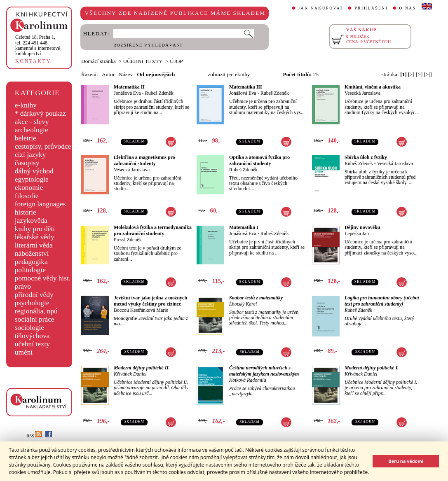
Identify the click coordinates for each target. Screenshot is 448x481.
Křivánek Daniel (130, 374)
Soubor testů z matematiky (256, 298)
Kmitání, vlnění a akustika (373, 87)
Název (126, 74)
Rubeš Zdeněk (159, 93)
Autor (108, 74)
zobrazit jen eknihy (229, 74)
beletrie (26, 138)
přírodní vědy (34, 295)
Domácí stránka (99, 61)
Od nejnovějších (156, 74)
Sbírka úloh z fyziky (366, 157)
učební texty (32, 344)
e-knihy (26, 105)
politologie (30, 270)
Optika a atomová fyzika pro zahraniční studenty (259, 160)
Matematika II (129, 87)
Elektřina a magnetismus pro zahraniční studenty (144, 160)
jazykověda (31, 221)
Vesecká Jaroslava (362, 93)
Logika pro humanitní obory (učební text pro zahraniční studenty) (382, 301)
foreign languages (40, 204)
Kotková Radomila (248, 380)
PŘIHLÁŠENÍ (371, 8)
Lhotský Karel (243, 304)
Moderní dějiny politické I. (372, 368)
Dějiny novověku (362, 227)
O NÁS (408, 8)
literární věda (34, 245)
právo (23, 286)
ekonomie (29, 188)
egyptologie (32, 179)
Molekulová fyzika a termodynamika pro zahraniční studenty (153, 230)
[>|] (428, 74)
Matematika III (246, 87)
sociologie (29, 328)
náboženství (32, 253)
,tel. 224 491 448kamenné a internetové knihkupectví (38, 45)
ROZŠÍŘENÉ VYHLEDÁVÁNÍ (148, 45)
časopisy (27, 163)
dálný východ (34, 171)
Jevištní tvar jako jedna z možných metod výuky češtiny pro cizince (150, 301)
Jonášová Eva (127, 93)
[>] (419, 74)
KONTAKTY (33, 61)
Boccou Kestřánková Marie (141, 310)
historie (26, 212)
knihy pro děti (35, 229)
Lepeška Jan (357, 233)
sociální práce (35, 319)
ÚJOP (176, 61)
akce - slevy (32, 122)
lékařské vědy (35, 237)
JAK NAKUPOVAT (321, 8)
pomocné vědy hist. (43, 278)
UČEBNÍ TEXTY (143, 61)
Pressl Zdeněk (128, 240)
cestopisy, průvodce (43, 146)
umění (24, 352)
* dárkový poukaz (40, 113)
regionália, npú (36, 311)
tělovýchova (32, 336)
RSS (34, 436)
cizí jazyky (30, 155)
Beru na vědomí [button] (406, 461)
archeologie (32, 130)
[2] (411, 74)
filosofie (27, 196)
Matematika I (244, 227)
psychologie (32, 303)
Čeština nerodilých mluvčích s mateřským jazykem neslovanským (264, 371)
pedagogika (31, 262)
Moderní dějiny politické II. (142, 368)
